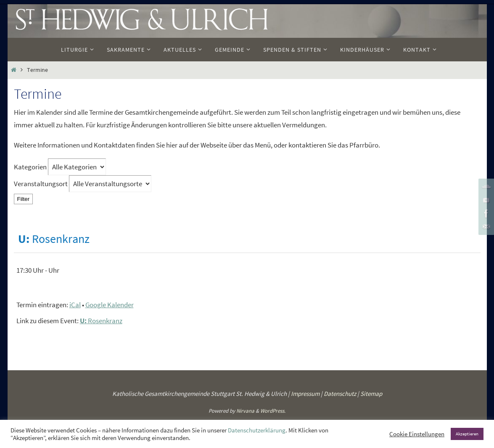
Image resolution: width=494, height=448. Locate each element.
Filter (25, 199)
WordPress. (273, 411)
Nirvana (245, 411)
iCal (75, 305)
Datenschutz (340, 394)
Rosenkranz (101, 321)
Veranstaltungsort (41, 184)
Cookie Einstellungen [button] (417, 434)
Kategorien (31, 167)
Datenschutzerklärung (257, 430)
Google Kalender (110, 305)
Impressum (305, 394)
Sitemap (371, 394)
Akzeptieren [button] (467, 434)
